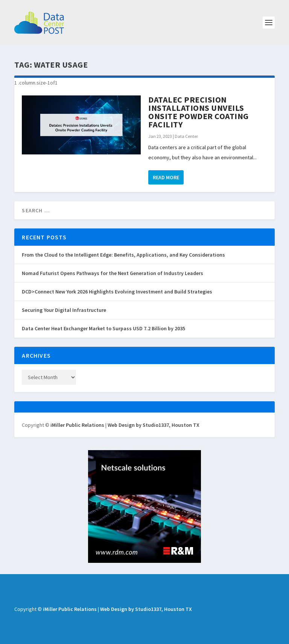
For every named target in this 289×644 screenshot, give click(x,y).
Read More (166, 177)
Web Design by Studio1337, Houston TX (154, 425)
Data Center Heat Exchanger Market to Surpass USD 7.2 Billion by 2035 (103, 328)
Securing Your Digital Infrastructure (64, 310)
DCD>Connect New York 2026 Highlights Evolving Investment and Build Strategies (117, 292)
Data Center (186, 136)
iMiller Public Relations (77, 425)
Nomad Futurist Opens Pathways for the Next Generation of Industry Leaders (113, 273)
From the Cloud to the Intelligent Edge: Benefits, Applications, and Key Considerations (123, 255)
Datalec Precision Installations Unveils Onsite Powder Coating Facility (198, 112)
